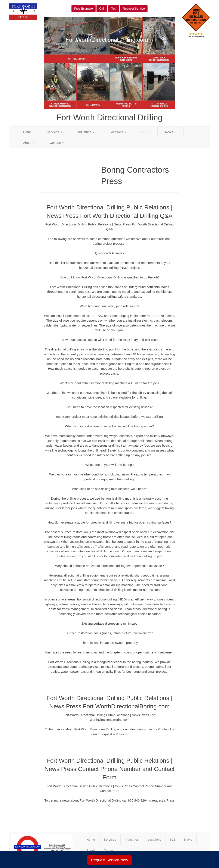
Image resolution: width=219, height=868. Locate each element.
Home (27, 132)
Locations (118, 132)
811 (146, 132)
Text (114, 9)
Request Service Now (109, 860)
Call (102, 9)
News (171, 132)
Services (55, 132)
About (29, 143)
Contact (57, 143)
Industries (86, 132)
